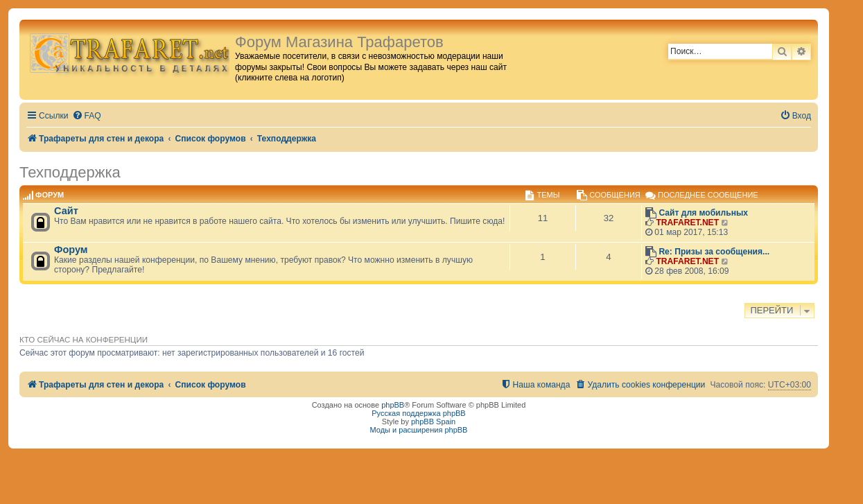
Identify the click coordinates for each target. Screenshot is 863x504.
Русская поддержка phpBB (418, 413)
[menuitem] (87, 116)
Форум (71, 250)
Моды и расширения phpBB (419, 430)
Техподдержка (70, 172)
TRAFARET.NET (687, 223)
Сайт (66, 211)
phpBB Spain (433, 422)
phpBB (393, 405)
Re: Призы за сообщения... (714, 252)
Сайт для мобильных (703, 213)
